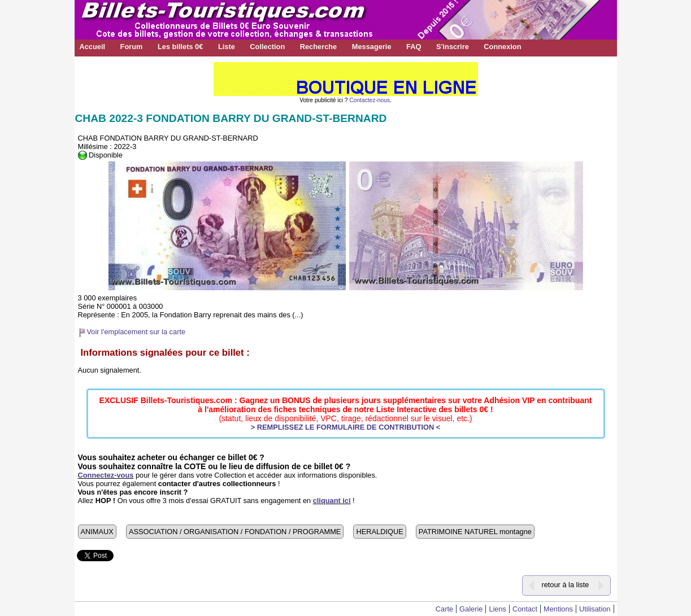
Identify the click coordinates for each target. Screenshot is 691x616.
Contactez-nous (370, 100)
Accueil (93, 47)
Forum (132, 47)
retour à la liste (565, 585)
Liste (227, 47)
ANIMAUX (97, 532)
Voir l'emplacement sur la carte (136, 332)
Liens (497, 609)
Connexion (502, 47)
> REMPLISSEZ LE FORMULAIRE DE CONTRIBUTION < (346, 427)
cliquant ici (332, 501)
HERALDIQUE (379, 532)
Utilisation (595, 609)
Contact (525, 609)
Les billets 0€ (180, 47)
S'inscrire (453, 47)
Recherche (318, 47)
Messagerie (372, 47)
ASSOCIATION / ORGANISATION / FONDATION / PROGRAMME (235, 532)
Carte (444, 609)
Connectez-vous (106, 475)
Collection (267, 47)
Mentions (558, 609)
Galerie (471, 609)
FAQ (414, 47)
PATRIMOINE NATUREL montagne (475, 532)
